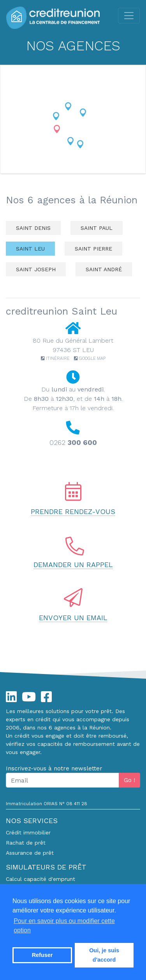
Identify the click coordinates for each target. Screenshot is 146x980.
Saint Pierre (93, 249)
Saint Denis (33, 228)
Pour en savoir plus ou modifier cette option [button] (64, 926)
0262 (73, 442)
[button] (68, 106)
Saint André (104, 269)
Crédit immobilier (28, 832)
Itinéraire (56, 358)
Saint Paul (97, 228)
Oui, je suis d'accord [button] (104, 955)
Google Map (90, 358)
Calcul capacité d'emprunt (40, 879)
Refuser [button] (42, 955)
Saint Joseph (36, 269)
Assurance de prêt (30, 853)
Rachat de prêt (26, 843)
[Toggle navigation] (129, 16)
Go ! (129, 780)
